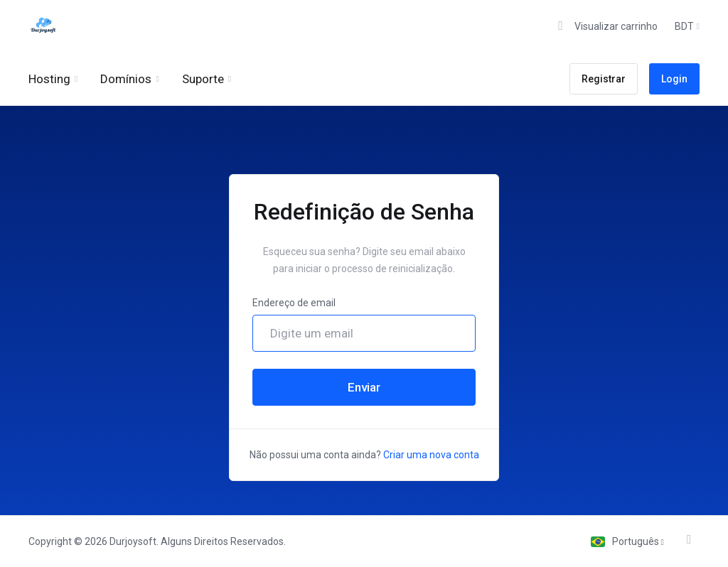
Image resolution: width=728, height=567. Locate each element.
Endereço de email (294, 303)
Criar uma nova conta (431, 455)
